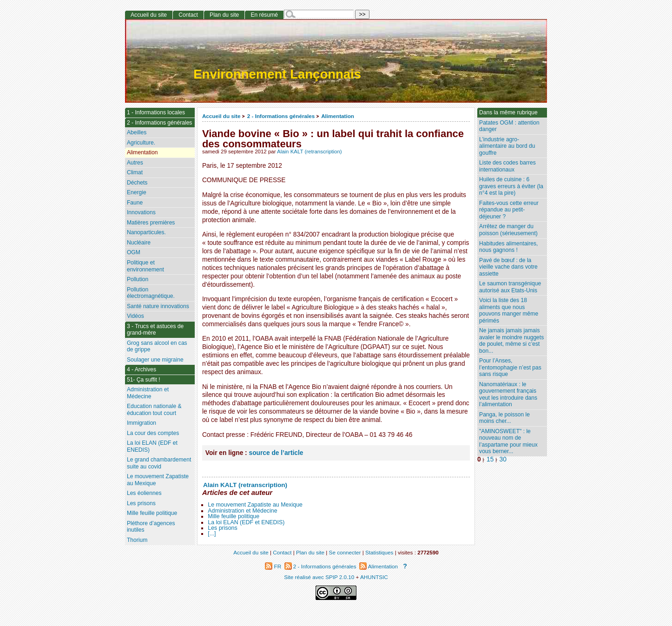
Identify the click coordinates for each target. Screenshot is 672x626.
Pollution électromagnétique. (151, 293)
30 (503, 459)
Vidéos (135, 316)
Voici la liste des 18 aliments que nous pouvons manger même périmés (509, 310)
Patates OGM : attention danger (509, 126)
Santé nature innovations (158, 306)
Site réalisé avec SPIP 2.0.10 (319, 577)
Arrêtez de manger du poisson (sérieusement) (508, 230)
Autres (135, 163)
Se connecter (345, 552)
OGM (134, 252)
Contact (188, 15)
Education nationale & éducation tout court (154, 410)
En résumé (264, 15)
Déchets (137, 183)
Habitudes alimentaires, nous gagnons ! (508, 247)
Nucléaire (139, 243)
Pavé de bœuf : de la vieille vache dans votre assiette (508, 267)
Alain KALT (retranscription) (310, 152)
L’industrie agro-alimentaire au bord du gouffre (507, 146)
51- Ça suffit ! (144, 380)
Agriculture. (141, 143)
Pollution (138, 279)
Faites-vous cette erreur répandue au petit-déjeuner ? (509, 210)
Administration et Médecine (242, 511)
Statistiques (379, 552)
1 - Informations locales (156, 112)
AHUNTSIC (374, 577)
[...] (212, 534)
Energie (137, 192)
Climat (135, 172)
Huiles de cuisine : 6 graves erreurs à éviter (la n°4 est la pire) (511, 186)
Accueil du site (221, 116)
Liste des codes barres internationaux (507, 166)
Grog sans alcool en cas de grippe (157, 346)
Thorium (137, 540)
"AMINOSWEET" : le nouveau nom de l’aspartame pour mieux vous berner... (508, 441)
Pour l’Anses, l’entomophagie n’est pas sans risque (510, 367)
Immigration (142, 423)
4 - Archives (142, 369)
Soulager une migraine (155, 360)
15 (490, 459)
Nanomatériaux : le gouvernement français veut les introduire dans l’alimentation (508, 395)
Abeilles (137, 132)
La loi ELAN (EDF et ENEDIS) (246, 522)
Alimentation (338, 116)
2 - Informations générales (281, 116)
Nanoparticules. (146, 232)
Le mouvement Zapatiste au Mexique (255, 505)
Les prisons (222, 528)
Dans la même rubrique (508, 112)
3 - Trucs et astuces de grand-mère (155, 330)
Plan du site (224, 15)
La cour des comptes (153, 433)
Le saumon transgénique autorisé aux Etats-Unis (510, 287)
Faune (135, 203)
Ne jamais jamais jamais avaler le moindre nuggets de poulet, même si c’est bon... (511, 341)
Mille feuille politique (234, 516)
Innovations (141, 212)
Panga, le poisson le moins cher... (504, 418)
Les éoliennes (144, 493)
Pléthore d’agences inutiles (151, 527)
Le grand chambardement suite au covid (159, 463)
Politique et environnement (145, 266)
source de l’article (276, 453)
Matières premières (151, 223)
